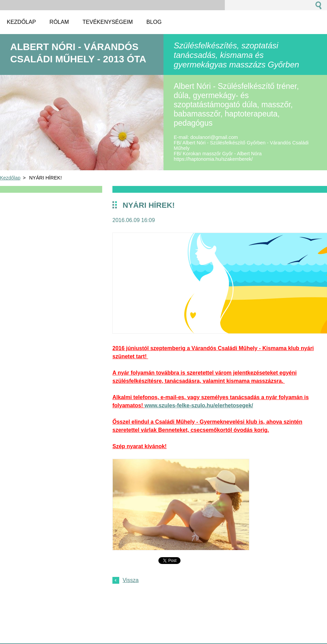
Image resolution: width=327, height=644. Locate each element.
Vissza (131, 580)
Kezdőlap (10, 178)
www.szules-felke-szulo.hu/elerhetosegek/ (199, 405)
